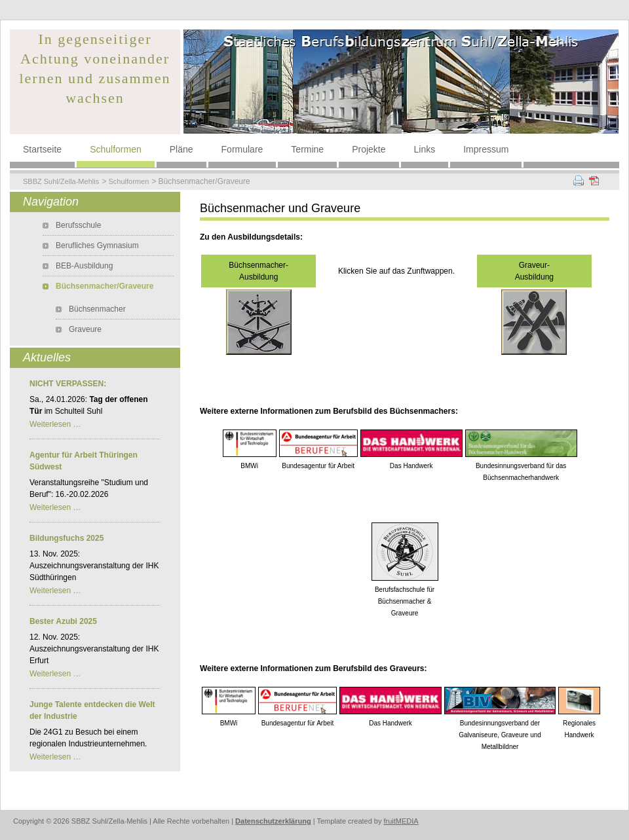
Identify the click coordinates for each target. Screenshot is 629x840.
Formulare (242, 149)
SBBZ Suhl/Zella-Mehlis (61, 181)
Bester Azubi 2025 (63, 621)
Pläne (181, 149)
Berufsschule (78, 225)
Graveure (85, 329)
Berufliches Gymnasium (97, 246)
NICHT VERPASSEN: (68, 384)
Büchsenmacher (97, 309)
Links (425, 149)
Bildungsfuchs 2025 (67, 538)
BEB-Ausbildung (84, 266)
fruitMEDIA (401, 821)
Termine (307, 149)
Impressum (486, 149)
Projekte (369, 149)
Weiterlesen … (55, 424)
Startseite (42, 149)
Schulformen (116, 149)
